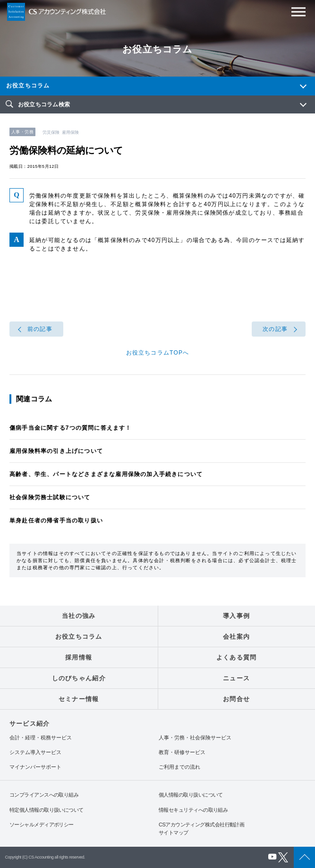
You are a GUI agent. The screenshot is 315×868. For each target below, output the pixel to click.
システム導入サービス (35, 752)
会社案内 (236, 637)
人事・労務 (22, 132)
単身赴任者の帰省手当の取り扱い (56, 521)
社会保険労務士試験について (50, 497)
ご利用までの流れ (179, 767)
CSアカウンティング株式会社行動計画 (201, 825)
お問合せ (236, 699)
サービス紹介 (30, 724)
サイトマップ (174, 833)
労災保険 (51, 132)
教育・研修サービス (182, 752)
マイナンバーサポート (35, 767)
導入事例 (236, 616)
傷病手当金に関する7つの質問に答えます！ (71, 428)
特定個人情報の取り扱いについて (47, 810)
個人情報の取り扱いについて (191, 795)
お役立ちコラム (28, 86)
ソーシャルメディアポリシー (42, 825)
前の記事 (40, 329)
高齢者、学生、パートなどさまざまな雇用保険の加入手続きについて (106, 474)
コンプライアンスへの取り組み (44, 795)
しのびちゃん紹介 (79, 678)
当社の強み (79, 616)
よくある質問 (237, 657)
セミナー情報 (79, 699)
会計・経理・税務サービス (41, 738)
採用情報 (79, 657)
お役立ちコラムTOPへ (158, 353)
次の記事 (275, 329)
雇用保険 (70, 132)
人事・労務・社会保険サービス (195, 738)
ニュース (236, 678)
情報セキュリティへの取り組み (193, 810)
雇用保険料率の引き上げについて (56, 451)
